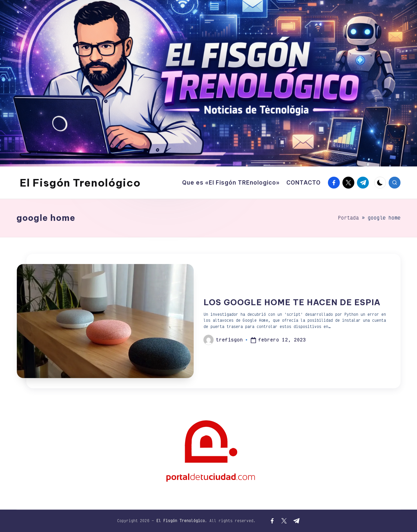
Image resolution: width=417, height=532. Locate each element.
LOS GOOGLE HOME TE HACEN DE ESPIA (292, 302)
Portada (349, 218)
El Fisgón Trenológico (80, 183)
